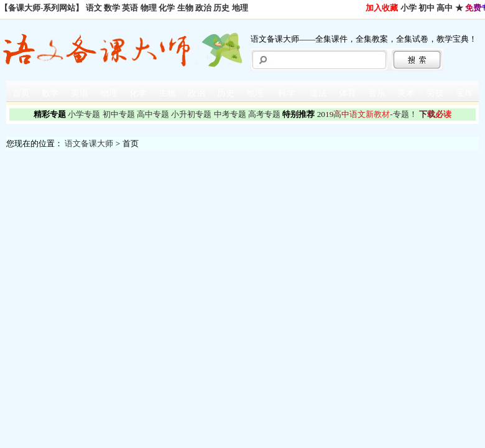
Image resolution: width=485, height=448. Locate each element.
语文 (94, 8)
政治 (203, 8)
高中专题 (153, 114)
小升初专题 (191, 114)
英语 (130, 8)
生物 (185, 8)
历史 (221, 8)
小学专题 (84, 114)
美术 (406, 93)
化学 (167, 8)
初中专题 (119, 114)
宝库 (464, 93)
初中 (427, 8)
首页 (21, 93)
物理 (149, 8)
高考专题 (264, 114)
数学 (112, 8)
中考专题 (230, 114)
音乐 (377, 93)
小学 (409, 8)
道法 (318, 93)
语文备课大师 (89, 143)
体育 (348, 93)
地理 (240, 8)
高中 (445, 8)
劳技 (435, 93)
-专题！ (367, 114)
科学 (287, 93)
